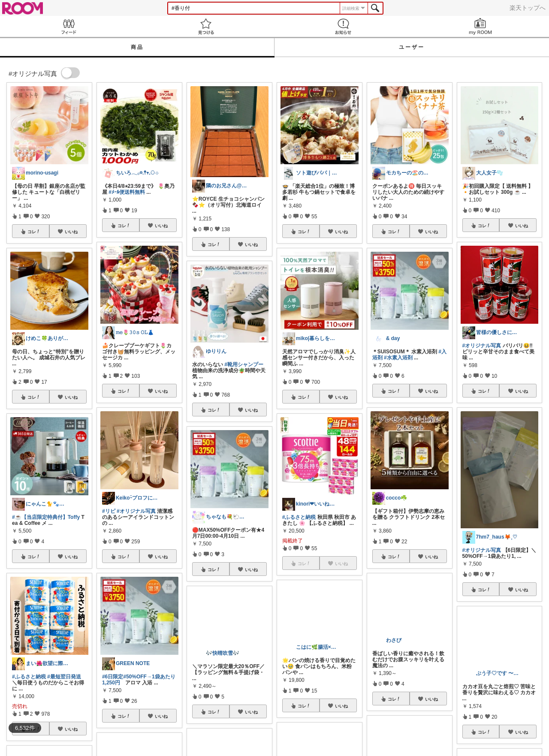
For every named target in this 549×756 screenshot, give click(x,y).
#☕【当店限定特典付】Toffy (46, 517)
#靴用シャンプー (244, 364)
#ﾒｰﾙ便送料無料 (127, 192)
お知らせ (343, 26)
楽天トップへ (528, 8)
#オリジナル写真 (136, 511)
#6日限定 (113, 677)
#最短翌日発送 (64, 677)
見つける (206, 26)
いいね (71, 232)
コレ (34, 232)
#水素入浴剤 (398, 358)
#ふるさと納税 (29, 677)
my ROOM (480, 26)
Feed (69, 26)
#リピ (109, 511)
